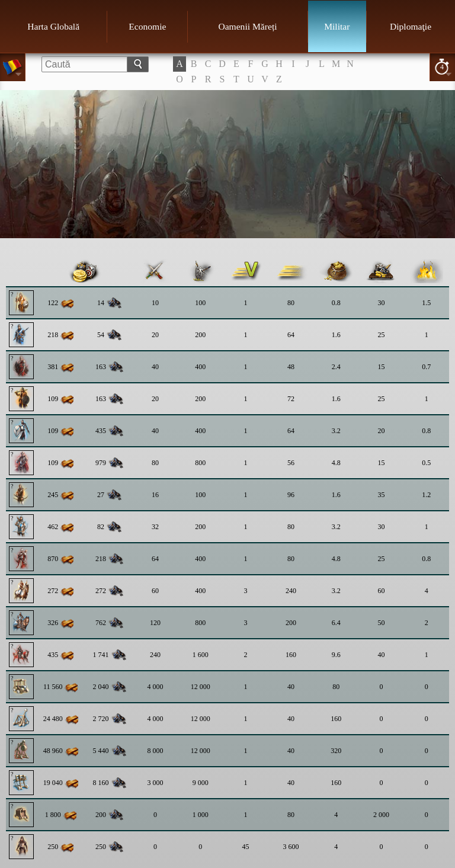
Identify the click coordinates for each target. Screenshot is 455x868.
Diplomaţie (411, 26)
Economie (147, 26)
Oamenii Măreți (247, 26)
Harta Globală (53, 26)
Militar (337, 26)
